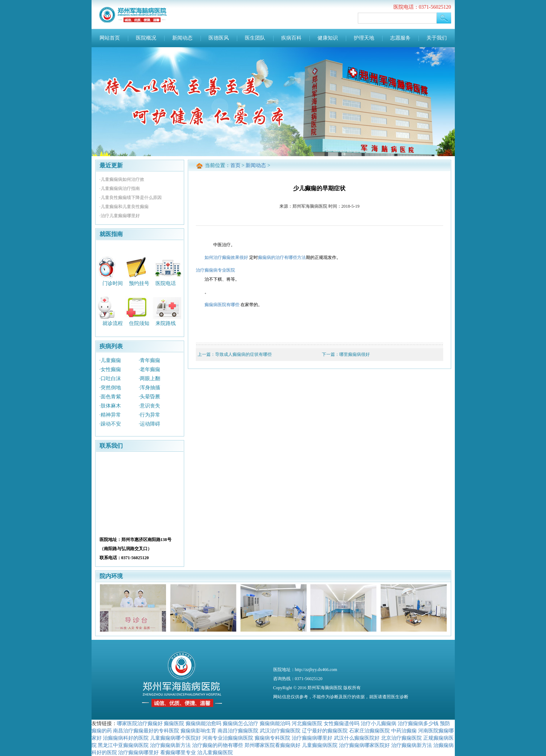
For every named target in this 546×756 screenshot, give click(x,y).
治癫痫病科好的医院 (126, 738)
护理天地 (364, 38)
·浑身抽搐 (150, 388)
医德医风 (219, 38)
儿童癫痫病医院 (320, 745)
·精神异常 (110, 415)
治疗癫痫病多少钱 (418, 723)
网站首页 (110, 38)
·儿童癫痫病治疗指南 (120, 188)
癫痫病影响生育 (198, 731)
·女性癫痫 (110, 369)
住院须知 (139, 323)
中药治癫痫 (404, 731)
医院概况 (146, 38)
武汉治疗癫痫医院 (280, 731)
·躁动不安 (110, 424)
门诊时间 (113, 283)
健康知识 (328, 38)
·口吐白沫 (110, 379)
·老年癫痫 (150, 369)
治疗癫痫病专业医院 (215, 270)
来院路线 (166, 323)
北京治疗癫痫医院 (401, 738)
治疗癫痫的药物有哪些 (218, 745)
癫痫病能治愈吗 (203, 723)
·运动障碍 (150, 424)
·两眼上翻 (150, 379)
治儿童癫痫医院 (215, 752)
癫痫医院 (174, 723)
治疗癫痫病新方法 (170, 745)
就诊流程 (113, 323)
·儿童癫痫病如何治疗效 (122, 179)
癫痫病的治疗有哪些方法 (282, 257)
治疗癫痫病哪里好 (312, 738)
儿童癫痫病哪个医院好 (175, 738)
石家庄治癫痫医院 (369, 731)
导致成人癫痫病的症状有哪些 (243, 354)
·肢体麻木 (110, 406)
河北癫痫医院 (307, 723)
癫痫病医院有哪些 (222, 305)
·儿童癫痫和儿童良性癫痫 (124, 207)
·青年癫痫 (150, 360)
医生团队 (255, 38)
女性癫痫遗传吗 (341, 723)
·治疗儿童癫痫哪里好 (120, 216)
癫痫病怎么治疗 (240, 723)
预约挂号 (139, 283)
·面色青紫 (110, 397)
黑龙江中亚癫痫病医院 (123, 745)
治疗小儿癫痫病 (379, 723)
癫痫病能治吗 (275, 723)
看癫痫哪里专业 (178, 752)
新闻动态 (182, 38)
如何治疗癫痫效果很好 (226, 257)
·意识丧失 (150, 406)
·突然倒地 (110, 388)
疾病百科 (291, 38)
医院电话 (166, 283)
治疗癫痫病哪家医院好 (364, 745)
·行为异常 (150, 415)
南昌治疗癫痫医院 (238, 731)
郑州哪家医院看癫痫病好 (272, 745)
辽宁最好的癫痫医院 (325, 731)
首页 (235, 165)
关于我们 (437, 38)
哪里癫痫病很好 (355, 354)
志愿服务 (400, 38)
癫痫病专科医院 (272, 738)
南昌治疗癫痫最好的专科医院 (146, 731)
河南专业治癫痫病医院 (228, 738)
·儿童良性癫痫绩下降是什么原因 (131, 198)
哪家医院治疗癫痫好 (140, 723)
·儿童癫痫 (110, 360)
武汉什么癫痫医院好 (357, 738)
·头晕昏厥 (150, 397)
